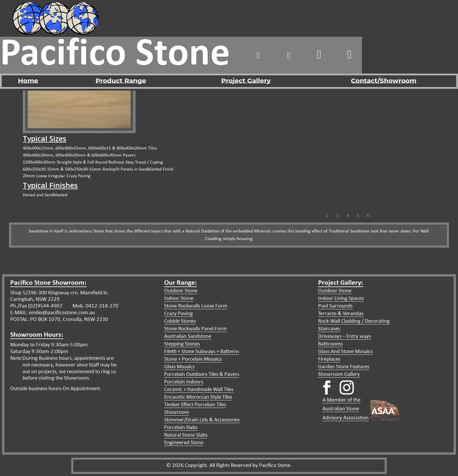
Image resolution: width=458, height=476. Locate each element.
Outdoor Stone (181, 291)
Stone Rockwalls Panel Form (195, 329)
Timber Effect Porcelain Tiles (195, 405)
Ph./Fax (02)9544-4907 (36, 306)
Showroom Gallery (339, 375)
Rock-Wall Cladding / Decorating (354, 321)
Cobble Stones (180, 321)
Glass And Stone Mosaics (345, 352)
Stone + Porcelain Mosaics (193, 359)
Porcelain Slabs (181, 428)
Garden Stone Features (344, 367)
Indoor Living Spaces (341, 299)
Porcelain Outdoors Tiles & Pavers (202, 375)
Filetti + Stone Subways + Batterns (202, 352)
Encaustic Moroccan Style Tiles (198, 397)
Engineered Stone (184, 443)
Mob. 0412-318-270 (95, 306)
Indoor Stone (179, 299)
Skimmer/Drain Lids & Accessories (202, 420)
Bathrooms (330, 344)
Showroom (177, 412)
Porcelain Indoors (184, 382)
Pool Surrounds (335, 306)
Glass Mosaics (179, 367)
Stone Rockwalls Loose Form (196, 306)
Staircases (329, 329)
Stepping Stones (182, 344)
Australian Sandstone (188, 337)
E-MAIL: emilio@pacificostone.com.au (53, 313)
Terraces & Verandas (341, 314)
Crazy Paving (178, 314)
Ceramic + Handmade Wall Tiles (199, 390)
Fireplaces (329, 359)
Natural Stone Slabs (186, 435)
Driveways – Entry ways (345, 337)
